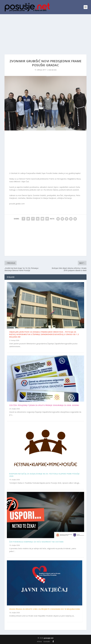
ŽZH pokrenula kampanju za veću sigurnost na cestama (36, 542)
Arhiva (39, 641)
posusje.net (49, 638)
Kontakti (47, 641)
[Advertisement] (45, 32)
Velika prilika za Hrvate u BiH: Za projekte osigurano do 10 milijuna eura (45, 609)
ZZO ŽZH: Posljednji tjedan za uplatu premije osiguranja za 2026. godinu (44, 405)
